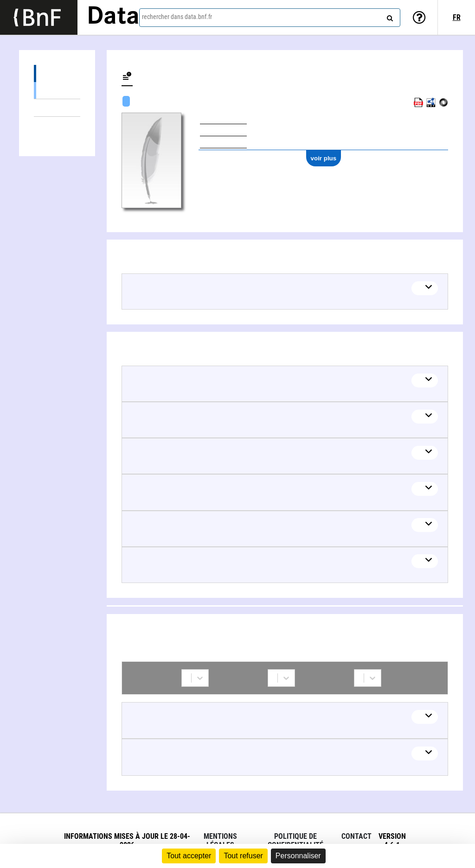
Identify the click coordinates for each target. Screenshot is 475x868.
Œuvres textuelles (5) (57, 90)
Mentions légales (220, 841)
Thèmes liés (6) (57, 108)
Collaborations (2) (57, 125)
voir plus (324, 158)
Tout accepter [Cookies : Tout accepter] (189, 856)
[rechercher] (389, 16)
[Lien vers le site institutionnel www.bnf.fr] (39, 17)
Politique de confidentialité (295, 841)
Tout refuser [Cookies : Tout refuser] (243, 856)
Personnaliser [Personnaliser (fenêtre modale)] (298, 856)
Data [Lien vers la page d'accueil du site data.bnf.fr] (113, 17)
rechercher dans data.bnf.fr (177, 17)
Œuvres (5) (57, 73)
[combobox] (270, 18)
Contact (356, 836)
